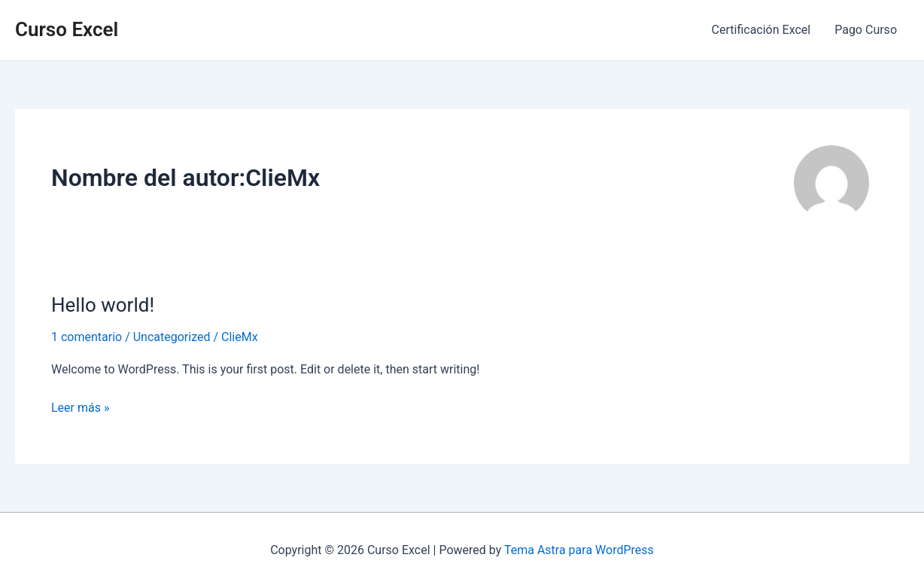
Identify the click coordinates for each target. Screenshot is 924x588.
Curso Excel (67, 29)
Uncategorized (172, 337)
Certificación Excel (761, 30)
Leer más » (80, 407)
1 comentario (87, 337)
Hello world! (103, 305)
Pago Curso (866, 30)
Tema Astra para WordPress (579, 550)
